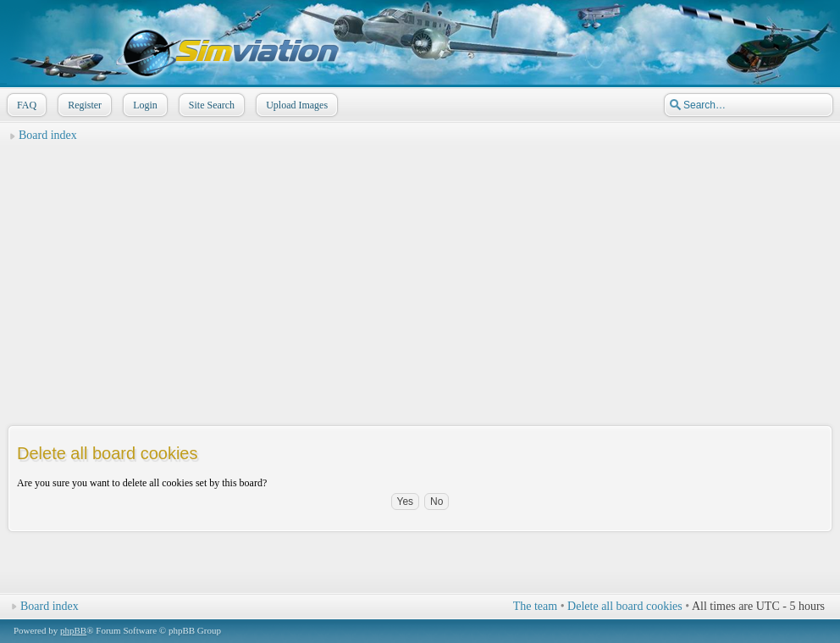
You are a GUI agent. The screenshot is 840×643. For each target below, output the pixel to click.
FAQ (25, 105)
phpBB (73, 630)
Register (83, 105)
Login (144, 105)
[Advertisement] (420, 268)
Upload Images (295, 105)
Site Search (210, 105)
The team (535, 606)
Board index (48, 135)
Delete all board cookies (625, 606)
